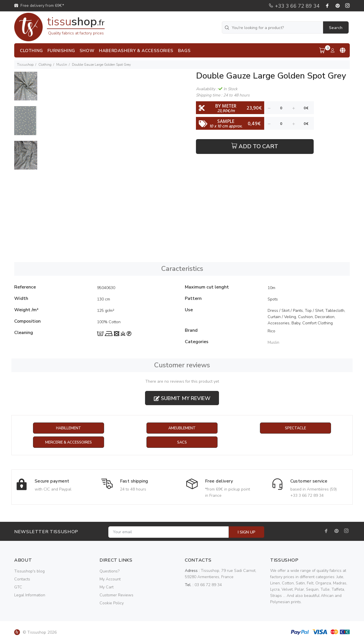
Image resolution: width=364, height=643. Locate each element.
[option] (26, 89)
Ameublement (182, 428)
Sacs (182, 443)
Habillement (68, 428)
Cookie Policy (112, 603)
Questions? (109, 571)
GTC (18, 587)
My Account (110, 579)
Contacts (22, 579)
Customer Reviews (116, 595)
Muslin (62, 65)
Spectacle (295, 428)
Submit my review (182, 398)
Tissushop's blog (29, 571)
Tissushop (25, 65)
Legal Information (30, 595)
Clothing (45, 65)
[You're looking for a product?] (273, 27)
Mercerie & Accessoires (68, 443)
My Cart (106, 587)
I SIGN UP (247, 532)
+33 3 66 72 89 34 (294, 6)
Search (336, 28)
